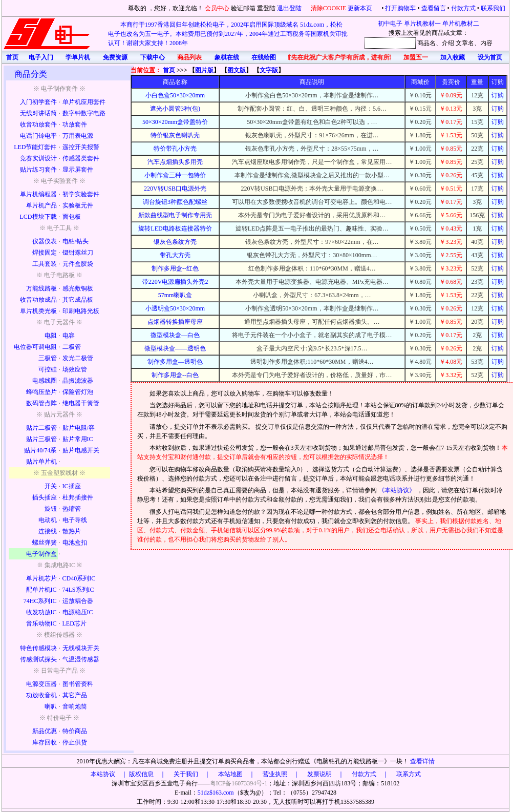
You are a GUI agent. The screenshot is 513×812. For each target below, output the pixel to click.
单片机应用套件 (84, 102)
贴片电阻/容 (79, 428)
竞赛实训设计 (38, 158)
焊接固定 (45, 253)
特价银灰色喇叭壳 (175, 135)
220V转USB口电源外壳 (175, 189)
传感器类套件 (81, 158)
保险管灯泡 (78, 392)
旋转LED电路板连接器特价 (175, 228)
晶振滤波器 (78, 381)
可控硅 (48, 369)
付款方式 (463, 8)
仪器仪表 (45, 241)
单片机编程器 (38, 194)
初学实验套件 (81, 194)
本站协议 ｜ (109, 774)
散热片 (72, 531)
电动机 (48, 520)
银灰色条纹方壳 (175, 242)
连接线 (48, 531)
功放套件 (75, 124)
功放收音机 (41, 695)
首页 (169, 70)
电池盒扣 (75, 543)
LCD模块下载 (38, 217)
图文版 (237, 70)
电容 (69, 336)
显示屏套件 (78, 170)
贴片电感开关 (81, 450)
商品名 (426, 43)
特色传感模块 (38, 648)
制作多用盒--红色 (175, 268)
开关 (51, 486)
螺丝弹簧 (45, 543)
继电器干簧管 (81, 403)
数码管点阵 (41, 403)
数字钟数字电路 (84, 113)
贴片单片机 (41, 462)
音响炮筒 (75, 706)
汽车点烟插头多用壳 (175, 162)
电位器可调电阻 (35, 347)
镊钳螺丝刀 (78, 253)
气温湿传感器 (81, 659)
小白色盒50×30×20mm (175, 95)
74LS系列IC (78, 590)
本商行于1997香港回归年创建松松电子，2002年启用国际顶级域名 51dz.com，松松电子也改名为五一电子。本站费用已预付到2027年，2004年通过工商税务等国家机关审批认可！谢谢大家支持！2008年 (228, 34)
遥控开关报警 (81, 147)
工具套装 (45, 264)
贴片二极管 (41, 428)
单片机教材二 (461, 24)
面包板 (72, 217)
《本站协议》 (398, 490)
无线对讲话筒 (38, 113)
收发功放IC (41, 612)
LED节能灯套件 (35, 147)
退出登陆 (290, 8)
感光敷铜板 (78, 288)
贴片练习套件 (38, 170)
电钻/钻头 (76, 241)
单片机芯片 (41, 578)
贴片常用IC (78, 439)
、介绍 (445, 43)
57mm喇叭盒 (175, 295)
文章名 (465, 43)
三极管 (48, 358)
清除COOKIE (328, 8)
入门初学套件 (38, 102)
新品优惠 (45, 731)
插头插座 (45, 497)
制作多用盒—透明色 (175, 362)
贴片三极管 (41, 439)
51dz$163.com (216, 793)
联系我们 (493, 8)
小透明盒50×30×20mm (175, 308)
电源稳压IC (78, 612)
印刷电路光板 (81, 311)
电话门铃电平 (38, 136)
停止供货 (75, 742)
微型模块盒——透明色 (175, 348)
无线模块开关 (81, 648)
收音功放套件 (38, 124)
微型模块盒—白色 (175, 335)
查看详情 (422, 761)
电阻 (51, 336)
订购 (498, 95)
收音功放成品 (38, 300)
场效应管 (75, 369)
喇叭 (51, 706)
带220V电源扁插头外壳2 (175, 282)
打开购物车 (400, 8)
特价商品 (75, 731)
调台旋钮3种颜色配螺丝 (175, 202)
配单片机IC (41, 590)
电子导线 (75, 520)
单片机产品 (41, 205)
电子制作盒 (41, 554)
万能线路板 (41, 288)
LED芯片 (74, 623)
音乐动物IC (41, 623)
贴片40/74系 (40, 450)
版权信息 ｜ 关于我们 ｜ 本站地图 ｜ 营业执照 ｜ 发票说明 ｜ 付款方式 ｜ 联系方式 (275, 774)
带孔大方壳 (175, 255)
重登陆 (266, 8)
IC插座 (72, 486)
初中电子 (390, 24)
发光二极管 (78, 358)
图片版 (204, 70)
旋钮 (51, 509)
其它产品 (75, 695)
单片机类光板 (38, 311)
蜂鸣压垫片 (41, 392)
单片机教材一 (422, 24)
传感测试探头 (38, 659)
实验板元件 (78, 205)
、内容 (483, 43)
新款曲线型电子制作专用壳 (175, 215)
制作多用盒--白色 (175, 375)
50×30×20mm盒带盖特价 (175, 122)
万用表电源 (78, 136)
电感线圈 (45, 381)
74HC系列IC (40, 601)
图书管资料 (78, 684)
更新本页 (361, 8)
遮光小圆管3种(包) (175, 109)
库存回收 (45, 742)
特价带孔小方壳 (175, 149)
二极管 (72, 347)
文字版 (269, 70)
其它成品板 (78, 300)
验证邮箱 (243, 8)
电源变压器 (41, 684)
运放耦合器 (78, 601)
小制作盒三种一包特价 (175, 175)
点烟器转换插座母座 (175, 322)
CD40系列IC (79, 578)
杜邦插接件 (78, 497)
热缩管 (72, 509)
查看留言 (434, 8)
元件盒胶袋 (78, 264)
